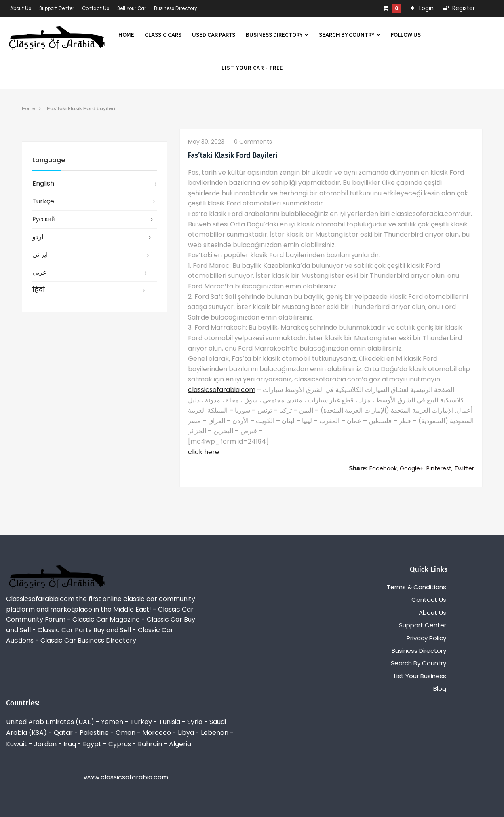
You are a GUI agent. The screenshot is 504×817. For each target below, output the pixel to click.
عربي (40, 272)
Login (422, 8)
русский (44, 219)
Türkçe (43, 201)
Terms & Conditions (416, 587)
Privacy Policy (426, 638)
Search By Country (350, 35)
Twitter (464, 468)
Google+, (412, 468)
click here (203, 452)
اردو (38, 237)
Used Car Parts (214, 35)
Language (49, 160)
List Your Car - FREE (252, 68)
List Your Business (420, 676)
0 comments (253, 142)
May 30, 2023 (206, 142)
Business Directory (176, 8)
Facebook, (384, 468)
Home (126, 35)
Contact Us (96, 8)
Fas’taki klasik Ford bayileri (81, 108)
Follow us (406, 35)
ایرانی (40, 255)
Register (459, 8)
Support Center (57, 8)
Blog (440, 689)
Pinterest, (440, 468)
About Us (21, 8)
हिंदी (39, 290)
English (43, 183)
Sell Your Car (132, 8)
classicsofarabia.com (222, 390)
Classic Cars (163, 35)
